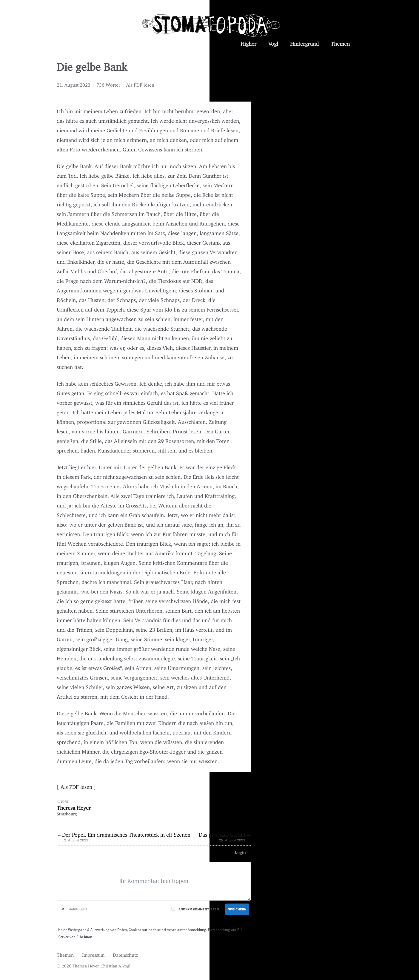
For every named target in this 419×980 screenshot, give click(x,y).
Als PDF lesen (140, 84)
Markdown (74, 909)
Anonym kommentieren (199, 909)
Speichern (237, 909)
